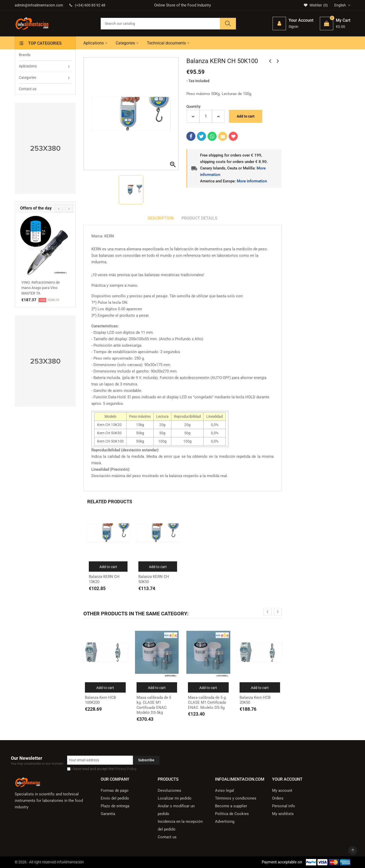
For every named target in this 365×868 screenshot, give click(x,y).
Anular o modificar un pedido (176, 810)
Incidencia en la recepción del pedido (180, 825)
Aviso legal (225, 791)
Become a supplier (231, 806)
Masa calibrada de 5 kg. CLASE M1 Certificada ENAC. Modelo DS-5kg (154, 705)
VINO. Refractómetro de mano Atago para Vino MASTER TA (41, 288)
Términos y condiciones (236, 798)
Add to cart (246, 116)
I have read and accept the (104, 769)
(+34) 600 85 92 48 (87, 5)
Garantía (108, 814)
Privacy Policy (125, 769)
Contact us (167, 837)
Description (161, 218)
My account (282, 791)
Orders (278, 798)
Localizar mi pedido (175, 798)
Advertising (225, 822)
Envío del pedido (115, 798)
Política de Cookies (232, 814)
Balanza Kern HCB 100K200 (100, 700)
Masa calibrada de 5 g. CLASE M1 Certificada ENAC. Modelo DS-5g (207, 703)
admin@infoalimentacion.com (39, 5)
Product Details (199, 218)
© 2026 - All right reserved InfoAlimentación (49, 862)
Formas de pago (115, 791)
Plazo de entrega (115, 806)
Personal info (284, 806)
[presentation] (59, 208)
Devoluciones (169, 791)
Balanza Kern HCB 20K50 (255, 700)
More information (252, 181)
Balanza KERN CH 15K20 (104, 579)
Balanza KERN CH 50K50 (154, 579)
